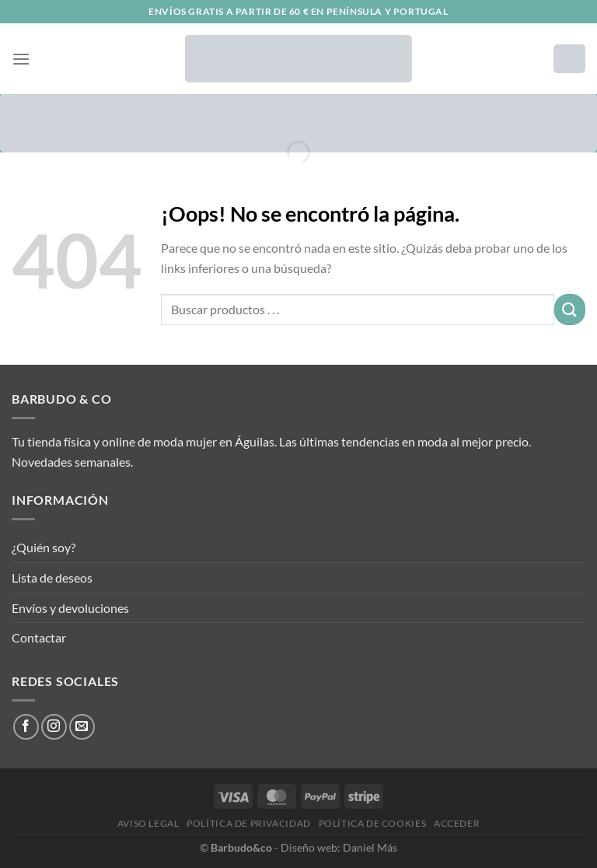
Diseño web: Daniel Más (339, 847)
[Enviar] (570, 309)
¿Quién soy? (44, 547)
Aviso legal (148, 823)
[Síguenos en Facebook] (26, 727)
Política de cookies (373, 823)
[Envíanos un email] (82, 727)
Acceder (457, 823)
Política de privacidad (248, 823)
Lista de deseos (52, 577)
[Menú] (21, 59)
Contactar (39, 637)
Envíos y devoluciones (70, 608)
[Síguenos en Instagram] (54, 727)
